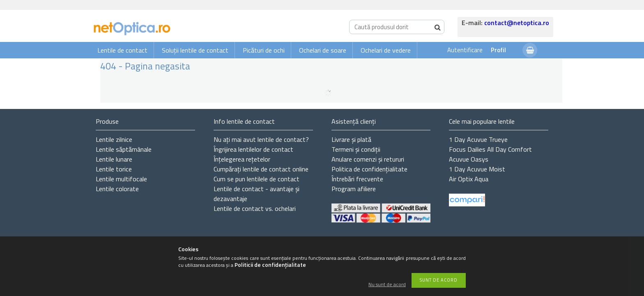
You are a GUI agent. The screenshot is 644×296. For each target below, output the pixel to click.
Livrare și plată (351, 139)
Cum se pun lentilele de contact (256, 179)
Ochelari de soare (323, 50)
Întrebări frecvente (357, 179)
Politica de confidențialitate (369, 169)
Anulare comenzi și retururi (368, 159)
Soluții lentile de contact (195, 50)
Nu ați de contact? (261, 139)
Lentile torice (114, 169)
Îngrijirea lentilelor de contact (253, 149)
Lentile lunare (114, 159)
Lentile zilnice (114, 139)
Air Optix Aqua (469, 179)
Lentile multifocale (121, 179)
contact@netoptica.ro (517, 23)
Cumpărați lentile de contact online (261, 169)
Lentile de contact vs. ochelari (255, 208)
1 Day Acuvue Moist (477, 169)
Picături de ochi (264, 50)
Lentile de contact (122, 50)
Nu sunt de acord (387, 285)
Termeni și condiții (356, 149)
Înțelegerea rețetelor (242, 159)
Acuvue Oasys (469, 159)
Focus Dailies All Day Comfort (490, 149)
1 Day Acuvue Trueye (478, 139)
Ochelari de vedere (386, 50)
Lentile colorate (117, 189)
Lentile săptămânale (124, 149)
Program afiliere (354, 189)
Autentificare (465, 50)
